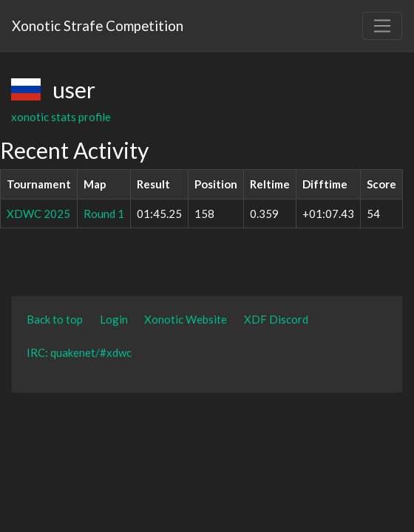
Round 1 (104, 214)
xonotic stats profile (61, 117)
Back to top (55, 319)
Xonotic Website (186, 319)
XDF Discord (276, 319)
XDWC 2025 (38, 214)
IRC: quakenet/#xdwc (79, 352)
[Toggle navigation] (382, 26)
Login (114, 319)
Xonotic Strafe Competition (98, 25)
